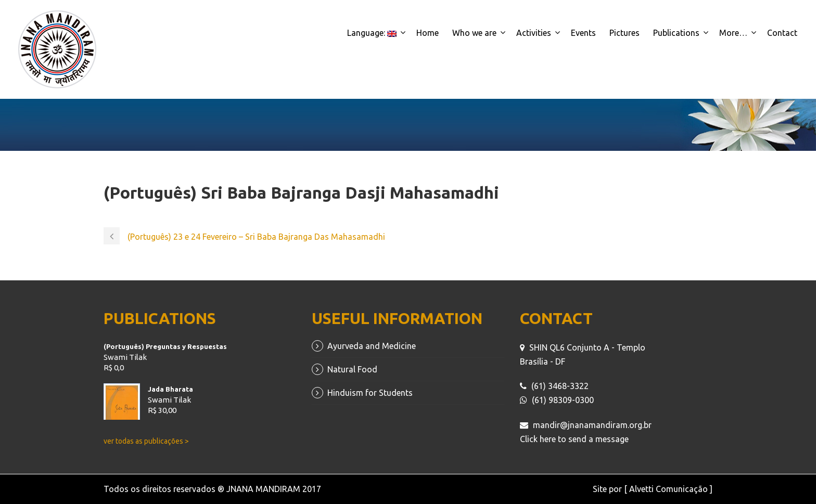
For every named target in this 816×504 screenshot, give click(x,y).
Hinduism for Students (370, 393)
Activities (534, 33)
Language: (372, 33)
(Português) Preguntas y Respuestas (165, 346)
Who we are (474, 33)
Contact (782, 33)
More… (733, 33)
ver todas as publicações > (146, 441)
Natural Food (352, 369)
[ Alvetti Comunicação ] (668, 489)
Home (428, 33)
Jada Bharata (170, 389)
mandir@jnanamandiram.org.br (592, 425)
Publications (676, 33)
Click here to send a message (574, 439)
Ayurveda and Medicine (372, 346)
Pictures (624, 33)
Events (583, 33)
